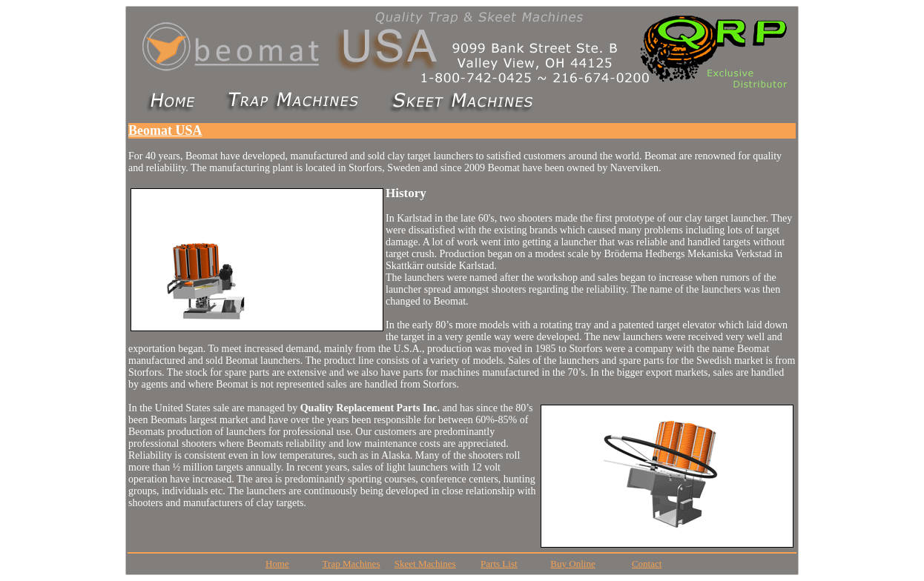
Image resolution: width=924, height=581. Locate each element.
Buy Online (572, 564)
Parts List (499, 564)
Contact (647, 564)
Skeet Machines (425, 564)
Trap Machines (352, 564)
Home (277, 564)
